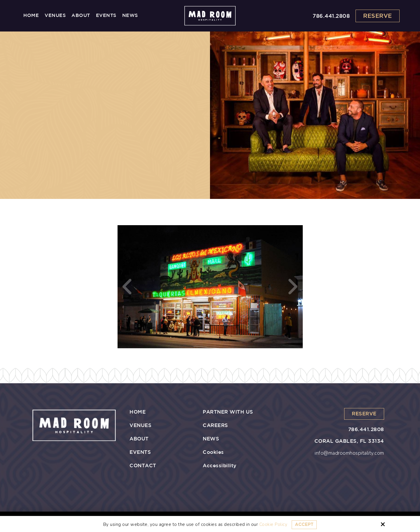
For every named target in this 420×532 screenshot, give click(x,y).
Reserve (378, 16)
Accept (304, 525)
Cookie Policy (273, 524)
